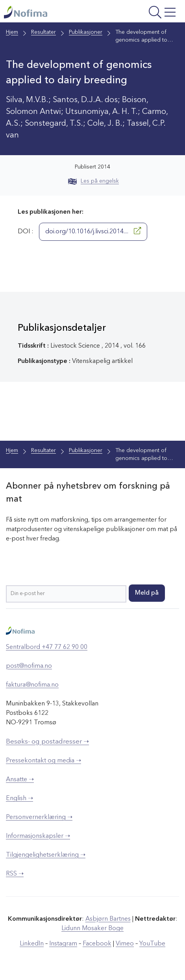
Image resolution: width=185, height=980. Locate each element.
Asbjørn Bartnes (108, 919)
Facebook (97, 944)
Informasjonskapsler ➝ (38, 836)
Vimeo (125, 944)
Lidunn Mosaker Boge (92, 929)
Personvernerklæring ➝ (39, 817)
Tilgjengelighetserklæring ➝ (46, 855)
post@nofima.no (29, 666)
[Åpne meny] (147, 13)
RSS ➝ (15, 874)
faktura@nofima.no (32, 685)
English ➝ (19, 799)
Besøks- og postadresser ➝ (47, 742)
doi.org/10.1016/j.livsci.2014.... (93, 231)
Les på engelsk (93, 181)
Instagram (63, 944)
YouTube (152, 944)
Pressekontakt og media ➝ (43, 761)
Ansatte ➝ (20, 780)
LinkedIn (32, 944)
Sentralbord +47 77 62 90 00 (47, 647)
